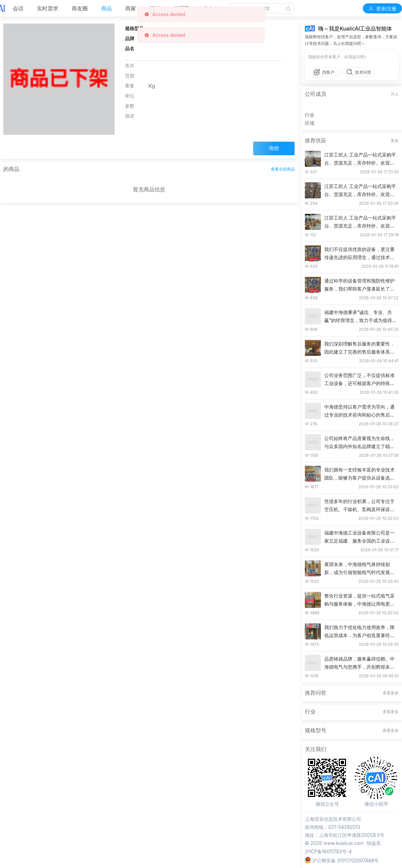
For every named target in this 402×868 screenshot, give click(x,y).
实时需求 (48, 8)
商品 (107, 8)
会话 (18, 8)
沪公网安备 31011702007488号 (342, 859)
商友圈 (80, 8)
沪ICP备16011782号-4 (328, 851)
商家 (131, 8)
